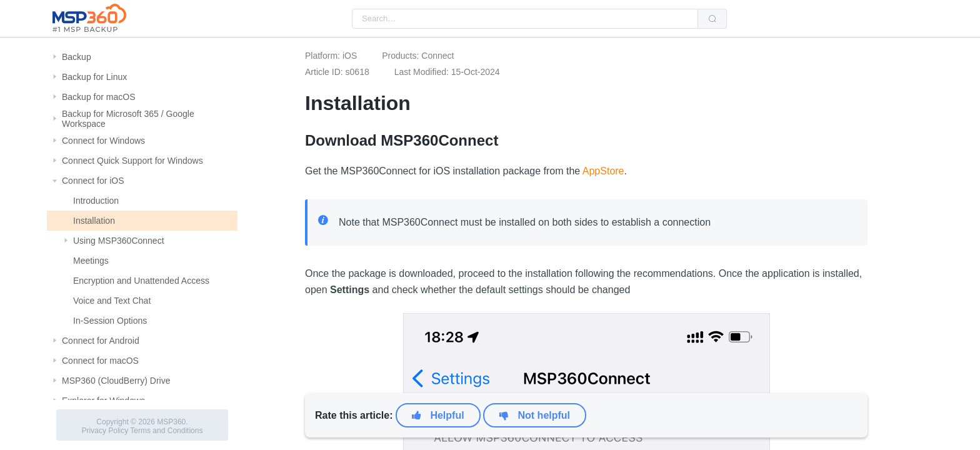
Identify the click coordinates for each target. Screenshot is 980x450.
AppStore (603, 171)
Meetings (91, 261)
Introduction (96, 201)
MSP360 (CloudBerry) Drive (116, 381)
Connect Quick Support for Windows (132, 161)
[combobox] (525, 19)
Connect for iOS (93, 181)
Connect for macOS (100, 361)
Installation (94, 221)
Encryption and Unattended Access (141, 281)
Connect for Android (101, 341)
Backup (77, 57)
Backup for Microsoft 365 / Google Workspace (128, 119)
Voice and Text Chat (112, 301)
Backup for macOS (99, 97)
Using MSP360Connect (119, 241)
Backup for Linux (94, 77)
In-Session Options (110, 321)
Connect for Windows (103, 141)
